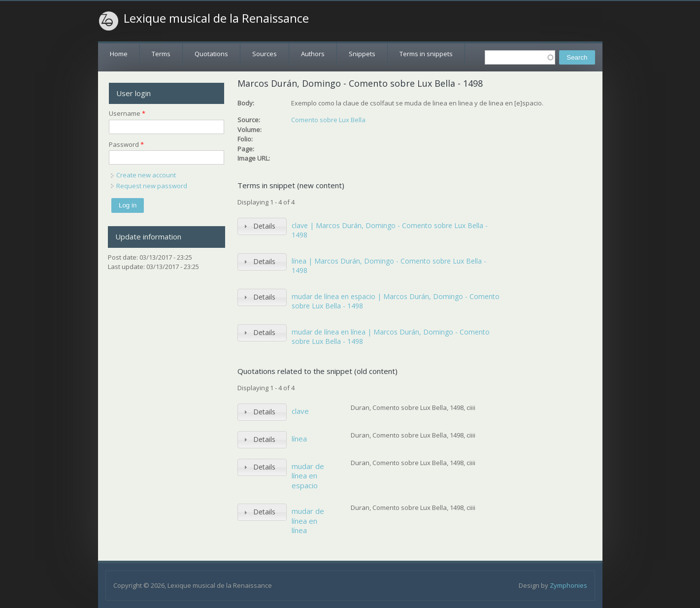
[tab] (262, 226)
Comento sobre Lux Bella (328, 120)
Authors (313, 54)
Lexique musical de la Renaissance (216, 18)
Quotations (211, 54)
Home (119, 54)
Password (126, 144)
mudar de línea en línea (308, 521)
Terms (161, 54)
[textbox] (520, 57)
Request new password (152, 186)
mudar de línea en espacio (308, 476)
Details (264, 226)
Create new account (146, 175)
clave (300, 411)
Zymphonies (568, 585)
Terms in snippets (426, 54)
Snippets (362, 54)
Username (127, 113)
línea (299, 439)
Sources (265, 54)
